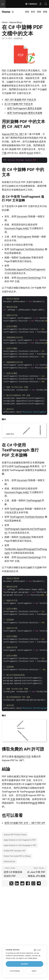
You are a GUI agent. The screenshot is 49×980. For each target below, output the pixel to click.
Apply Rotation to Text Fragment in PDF (20, 840)
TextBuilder (25, 257)
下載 (4, 153)
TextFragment (24, 237)
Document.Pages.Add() (17, 228)
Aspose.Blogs (16, 22)
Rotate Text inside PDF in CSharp (17, 856)
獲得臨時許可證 (22, 757)
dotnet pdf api (9, 861)
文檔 (13, 799)
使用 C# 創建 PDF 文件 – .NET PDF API (25, 823)
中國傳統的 (31, 4)
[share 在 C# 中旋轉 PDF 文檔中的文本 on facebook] (28, 884)
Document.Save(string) (29, 278)
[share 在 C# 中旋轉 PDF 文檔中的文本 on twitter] (11, 884)
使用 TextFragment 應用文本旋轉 (24, 108)
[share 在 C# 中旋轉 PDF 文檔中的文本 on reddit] (22, 884)
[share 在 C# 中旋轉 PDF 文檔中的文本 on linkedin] (17, 884)
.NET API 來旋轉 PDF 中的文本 (20, 100)
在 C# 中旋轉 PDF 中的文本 (19, 104)
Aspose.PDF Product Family (15, 835)
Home (6, 12)
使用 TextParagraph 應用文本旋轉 (25, 113)
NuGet (30, 153)
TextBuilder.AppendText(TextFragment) (25, 269)
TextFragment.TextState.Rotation (27, 249)
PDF (4, 70)
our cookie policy (31, 958)
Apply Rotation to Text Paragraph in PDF (20, 845)
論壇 (35, 803)
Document (22, 216)
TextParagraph (22, 466)
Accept (25, 964)
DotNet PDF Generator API (14, 851)
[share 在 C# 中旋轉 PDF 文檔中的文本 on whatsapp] (33, 884)
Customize (15, 971)
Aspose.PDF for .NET (13, 134)
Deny (34, 971)
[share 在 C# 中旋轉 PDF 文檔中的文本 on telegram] (39, 884)
